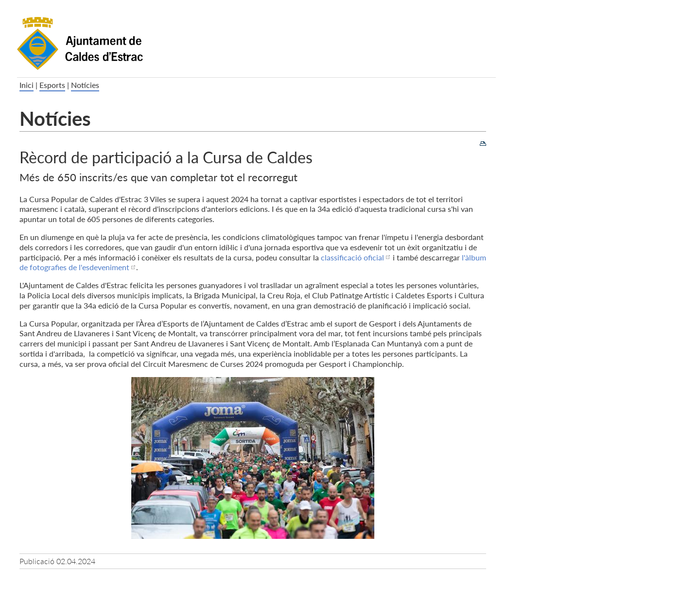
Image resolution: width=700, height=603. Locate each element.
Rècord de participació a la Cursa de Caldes (166, 157)
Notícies (85, 85)
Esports (52, 85)
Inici (26, 85)
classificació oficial (352, 257)
